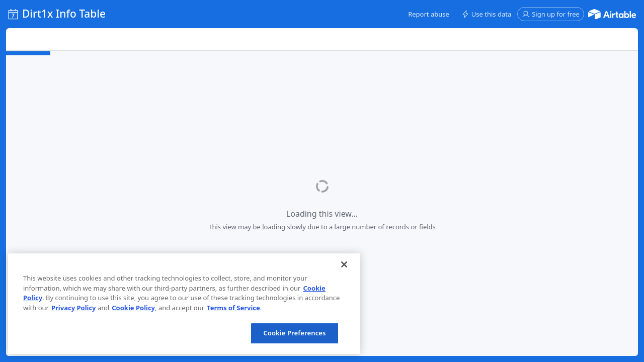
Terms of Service (233, 308)
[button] (429, 14)
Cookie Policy (133, 308)
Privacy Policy (74, 308)
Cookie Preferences (294, 333)
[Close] (344, 264)
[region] (184, 304)
